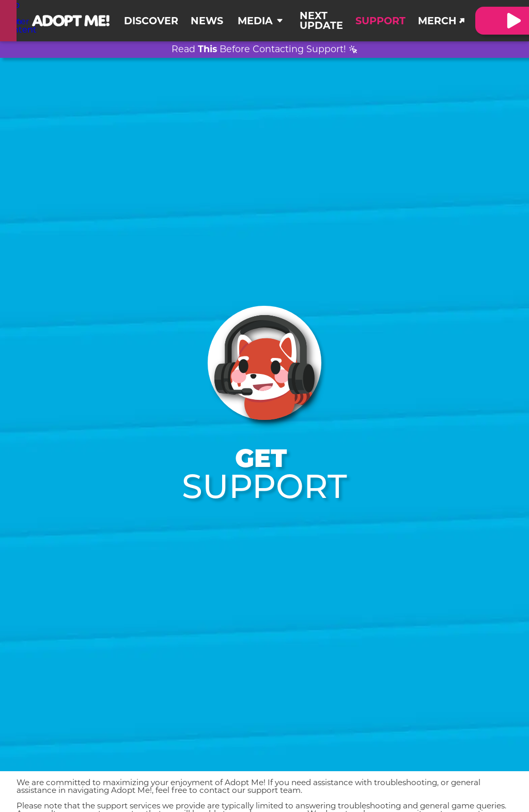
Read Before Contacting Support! (259, 50)
